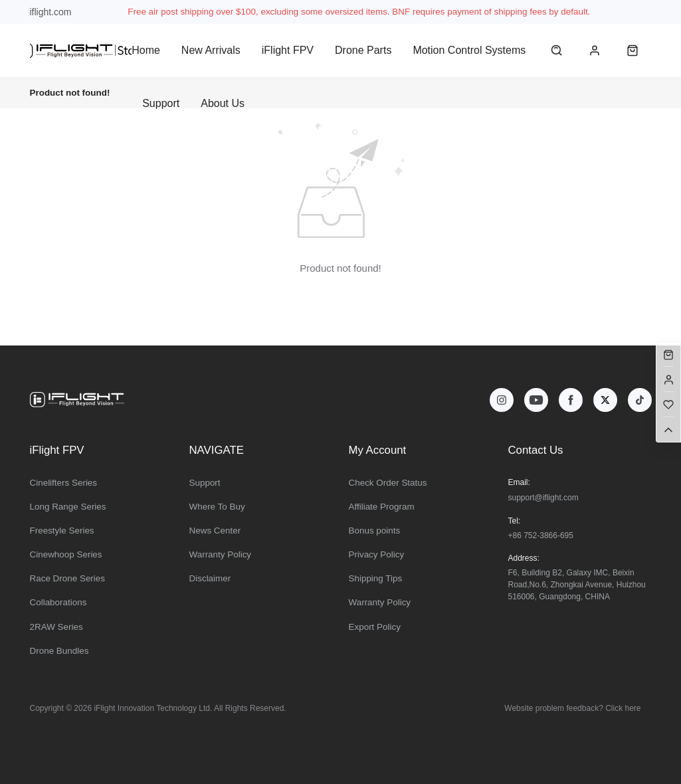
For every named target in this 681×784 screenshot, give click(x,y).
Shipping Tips (376, 578)
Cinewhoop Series (66, 554)
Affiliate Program (382, 507)
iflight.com (51, 12)
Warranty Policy (221, 554)
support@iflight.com (543, 498)
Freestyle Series (62, 531)
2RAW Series (56, 627)
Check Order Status (388, 483)
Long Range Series (68, 507)
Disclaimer (210, 578)
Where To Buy (217, 507)
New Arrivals (211, 50)
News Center (215, 531)
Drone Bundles (59, 651)
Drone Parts (363, 50)
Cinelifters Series (64, 483)
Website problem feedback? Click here (572, 708)
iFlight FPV (288, 50)
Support (161, 103)
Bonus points (375, 531)
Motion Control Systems (469, 50)
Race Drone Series (68, 578)
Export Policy (375, 627)
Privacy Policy (377, 554)
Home (146, 50)
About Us (223, 103)
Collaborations (58, 602)
